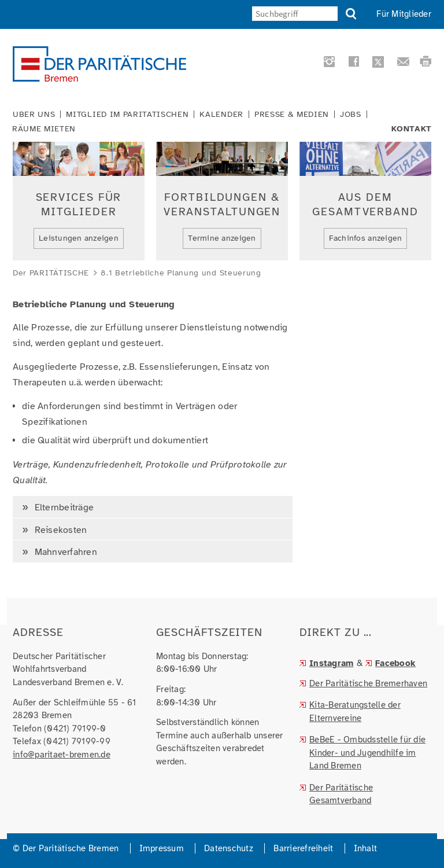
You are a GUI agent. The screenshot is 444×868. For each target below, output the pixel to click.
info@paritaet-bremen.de (62, 755)
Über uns (34, 115)
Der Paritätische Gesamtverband (341, 794)
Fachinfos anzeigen (366, 238)
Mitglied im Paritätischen (127, 115)
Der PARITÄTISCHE (51, 273)
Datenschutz (229, 848)
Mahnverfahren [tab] (64, 552)
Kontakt (412, 129)
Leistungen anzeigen (79, 238)
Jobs (351, 115)
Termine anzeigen (222, 238)
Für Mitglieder (404, 14)
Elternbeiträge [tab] (63, 507)
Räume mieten (44, 129)
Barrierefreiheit (303, 848)
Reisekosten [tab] (59, 530)
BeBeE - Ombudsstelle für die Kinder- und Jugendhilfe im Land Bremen (367, 753)
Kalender (221, 115)
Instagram (331, 663)
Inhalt (366, 848)
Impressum (162, 848)
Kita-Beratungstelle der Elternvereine (355, 711)
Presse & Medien (292, 115)
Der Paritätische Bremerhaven (368, 683)
